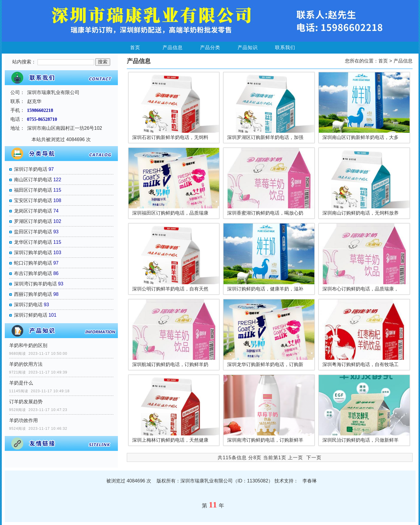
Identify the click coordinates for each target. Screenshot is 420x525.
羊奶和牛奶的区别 (28, 345)
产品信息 (173, 47)
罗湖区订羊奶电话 (33, 221)
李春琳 (310, 481)
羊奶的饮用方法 (26, 364)
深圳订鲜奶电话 (31, 315)
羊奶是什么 (21, 383)
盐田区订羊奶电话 (33, 232)
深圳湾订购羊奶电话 (35, 284)
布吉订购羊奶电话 (33, 273)
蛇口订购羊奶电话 (33, 263)
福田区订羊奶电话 (33, 190)
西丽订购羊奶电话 (33, 294)
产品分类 (210, 47)
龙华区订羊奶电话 (33, 242)
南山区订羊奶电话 (33, 180)
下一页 (314, 458)
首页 (135, 47)
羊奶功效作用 (24, 420)
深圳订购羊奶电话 (33, 253)
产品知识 (248, 47)
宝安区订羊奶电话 (33, 200)
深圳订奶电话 (28, 305)
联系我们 (285, 47)
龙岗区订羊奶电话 (33, 211)
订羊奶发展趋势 (26, 402)
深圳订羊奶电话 (31, 169)
